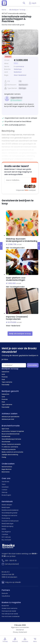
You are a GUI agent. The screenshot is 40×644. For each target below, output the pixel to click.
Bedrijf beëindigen (8, 524)
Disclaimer (20, 630)
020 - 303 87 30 (11, 561)
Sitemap (4, 492)
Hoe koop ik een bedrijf (9, 611)
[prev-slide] (1, 246)
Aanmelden (33, 365)
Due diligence (6, 532)
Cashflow (5, 534)
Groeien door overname (9, 608)
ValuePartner (6, 596)
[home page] (4, 3)
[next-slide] (39, 246)
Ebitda (4, 529)
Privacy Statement (20, 632)
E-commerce (19, 67)
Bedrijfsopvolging (7, 526)
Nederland (18, 72)
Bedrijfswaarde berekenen (10, 510)
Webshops (18, 69)
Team (4, 484)
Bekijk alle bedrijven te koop (20, 334)
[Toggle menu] (35, 640)
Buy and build (6, 540)
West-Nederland (20, 75)
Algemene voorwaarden (20, 627)
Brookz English (6, 495)
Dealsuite (5, 593)
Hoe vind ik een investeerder (11, 616)
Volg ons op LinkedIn (13, 582)
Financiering (6, 518)
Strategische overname (9, 515)
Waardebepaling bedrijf (9, 513)
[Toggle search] (24, 3)
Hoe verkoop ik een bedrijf (10, 614)
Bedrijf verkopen (7, 505)
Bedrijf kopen (6, 507)
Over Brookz (5, 482)
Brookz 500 (5, 606)
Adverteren (5, 487)
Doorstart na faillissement (10, 521)
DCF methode (6, 537)
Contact (4, 490)
